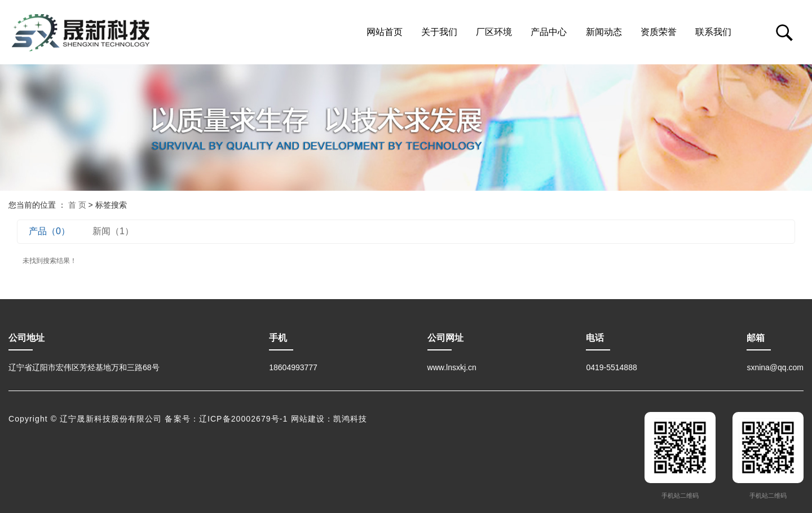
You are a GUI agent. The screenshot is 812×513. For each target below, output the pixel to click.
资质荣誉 (659, 32)
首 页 (77, 205)
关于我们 (439, 32)
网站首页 (385, 32)
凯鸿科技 (350, 419)
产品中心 (549, 32)
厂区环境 (494, 32)
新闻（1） (113, 231)
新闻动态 (604, 32)
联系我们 (713, 32)
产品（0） (49, 231)
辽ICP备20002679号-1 (244, 419)
